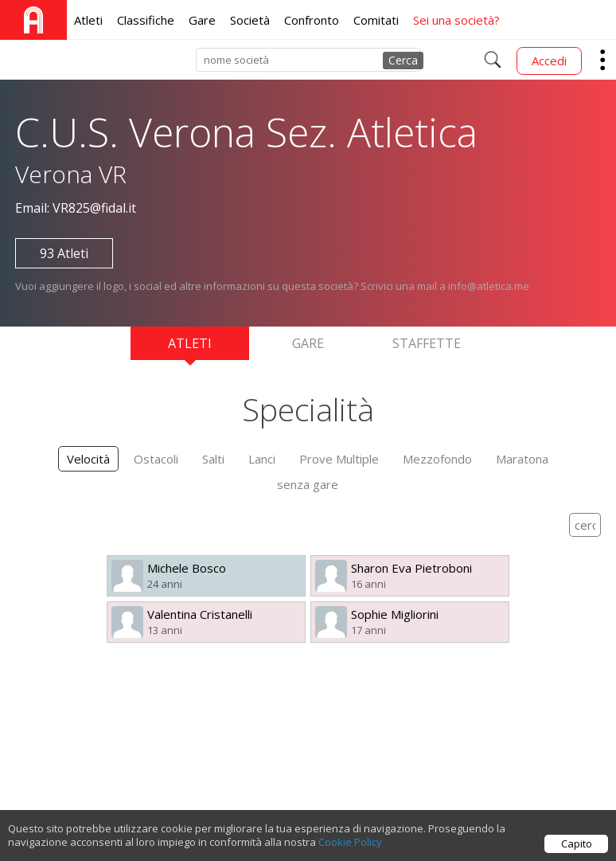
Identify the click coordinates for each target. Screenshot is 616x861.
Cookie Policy (350, 843)
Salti (213, 459)
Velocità (88, 459)
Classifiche (146, 20)
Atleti (88, 20)
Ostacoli (156, 459)
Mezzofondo (437, 459)
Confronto (312, 20)
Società (250, 20)
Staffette (427, 343)
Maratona (522, 459)
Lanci (262, 459)
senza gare (308, 484)
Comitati (376, 20)
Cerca (403, 60)
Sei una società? (456, 20)
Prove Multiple (339, 459)
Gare (202, 20)
